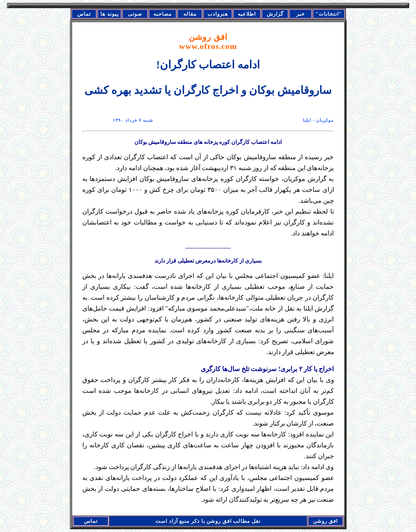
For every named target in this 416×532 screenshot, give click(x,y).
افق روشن (208, 42)
